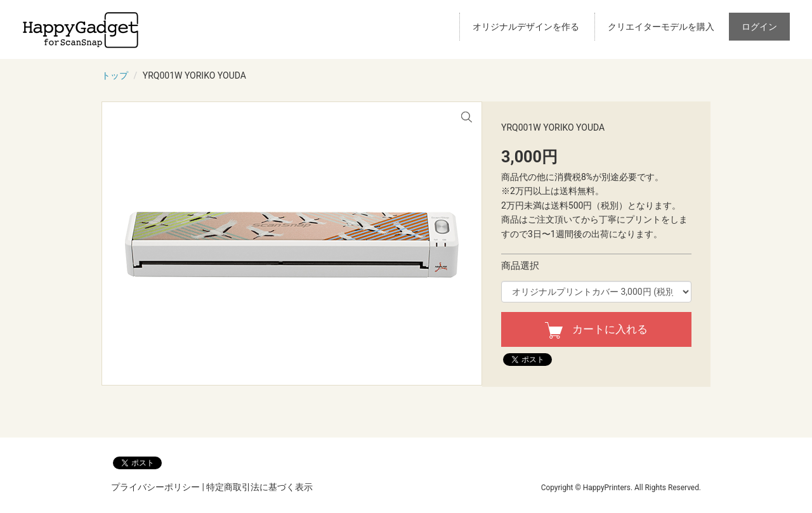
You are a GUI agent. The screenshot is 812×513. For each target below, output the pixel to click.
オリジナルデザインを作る (526, 27)
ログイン (759, 27)
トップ (115, 75)
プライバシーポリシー (155, 487)
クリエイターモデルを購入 (661, 27)
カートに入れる (596, 329)
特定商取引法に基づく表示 (259, 487)
